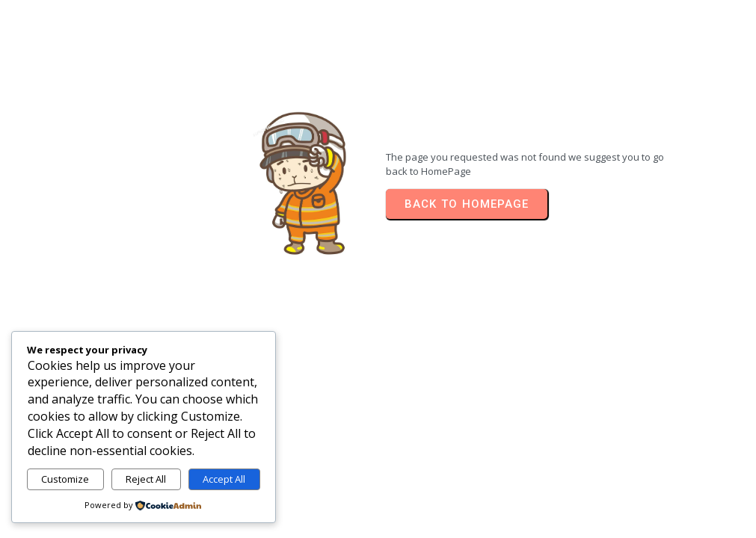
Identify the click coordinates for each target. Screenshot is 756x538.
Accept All (224, 479)
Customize (65, 479)
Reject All (146, 479)
